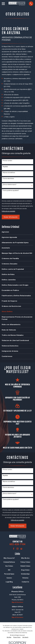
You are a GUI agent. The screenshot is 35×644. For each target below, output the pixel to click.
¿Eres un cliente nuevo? (9, 185)
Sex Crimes (9, 566)
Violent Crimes (25, 566)
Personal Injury (9, 574)
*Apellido (5, 167)
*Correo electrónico (8, 178)
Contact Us (25, 582)
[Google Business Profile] (21, 549)
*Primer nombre (7, 161)
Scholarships (25, 574)
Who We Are (25, 558)
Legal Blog (9, 582)
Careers (9, 578)
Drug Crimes (25, 570)
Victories (25, 578)
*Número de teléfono (9, 173)
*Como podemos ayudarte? (11, 190)
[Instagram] (17, 549)
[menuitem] (17, 232)
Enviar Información (11, 217)
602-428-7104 (17, 544)
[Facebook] (14, 549)
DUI (9, 570)
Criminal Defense (9, 562)
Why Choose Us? (9, 558)
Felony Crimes (25, 562)
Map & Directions (17, 602)
